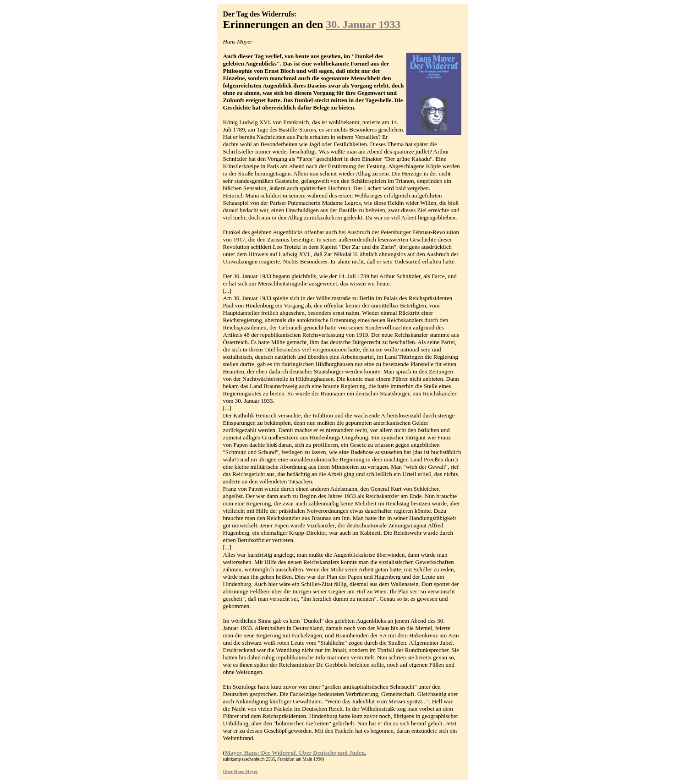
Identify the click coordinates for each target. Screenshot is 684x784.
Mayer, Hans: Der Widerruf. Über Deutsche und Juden (295, 753)
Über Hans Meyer (241, 771)
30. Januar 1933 (363, 24)
